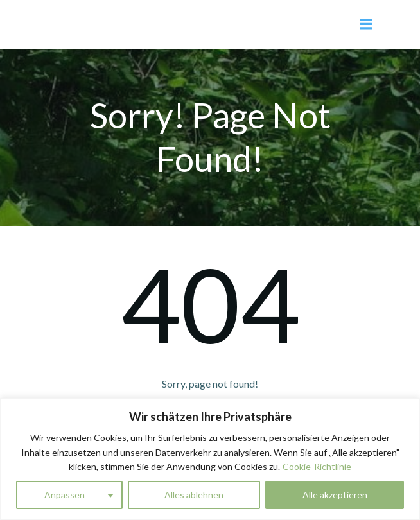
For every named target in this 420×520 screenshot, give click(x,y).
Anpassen (65, 495)
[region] (210, 459)
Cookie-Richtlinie (317, 466)
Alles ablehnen (194, 495)
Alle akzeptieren (335, 495)
